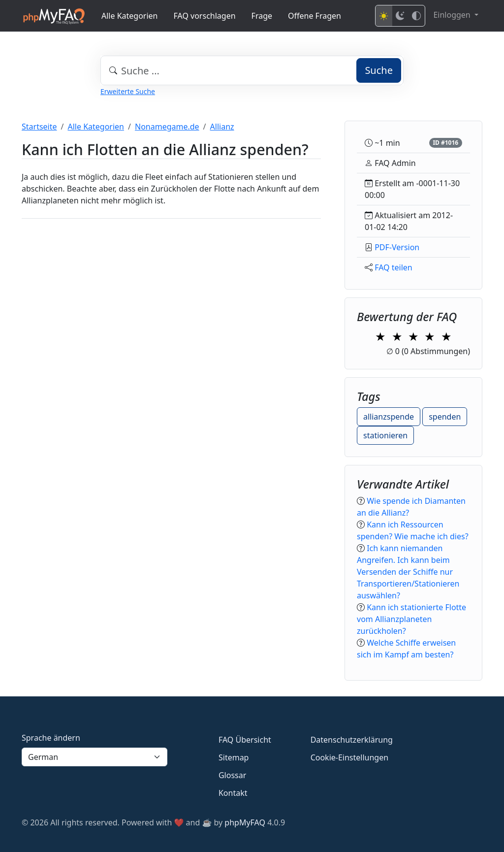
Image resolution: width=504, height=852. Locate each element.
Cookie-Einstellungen (349, 757)
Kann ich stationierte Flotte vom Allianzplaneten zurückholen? (411, 619)
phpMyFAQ (245, 822)
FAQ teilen (394, 267)
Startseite (39, 127)
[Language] (94, 757)
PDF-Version (397, 247)
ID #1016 (445, 143)
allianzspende (389, 417)
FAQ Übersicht (245, 740)
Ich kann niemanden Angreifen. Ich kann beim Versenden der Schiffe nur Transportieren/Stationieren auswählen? (408, 572)
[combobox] (252, 70)
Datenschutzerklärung (352, 740)
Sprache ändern (51, 738)
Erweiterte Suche (128, 91)
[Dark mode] (400, 16)
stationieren (385, 435)
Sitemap (234, 757)
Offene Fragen (315, 16)
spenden (445, 417)
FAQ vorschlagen (205, 16)
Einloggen (453, 15)
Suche (379, 70)
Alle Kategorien (130, 16)
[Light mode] (384, 16)
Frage (262, 16)
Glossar (232, 775)
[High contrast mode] (416, 16)
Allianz (222, 127)
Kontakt (233, 793)
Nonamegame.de (167, 127)
